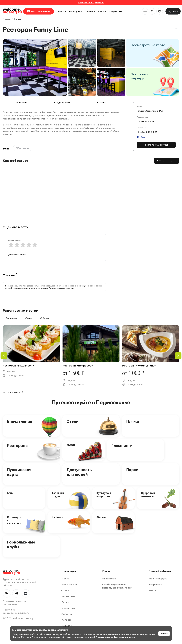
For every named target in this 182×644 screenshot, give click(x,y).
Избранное (155, 585)
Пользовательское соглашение (14, 603)
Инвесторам (110, 579)
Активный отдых (58, 495)
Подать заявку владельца (61, 288)
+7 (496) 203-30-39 (147, 132)
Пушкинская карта (19, 472)
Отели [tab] (28, 318)
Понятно (164, 633)
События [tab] (45, 318)
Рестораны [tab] (11, 318)
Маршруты (76, 11)
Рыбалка (58, 517)
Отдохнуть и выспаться (14, 520)
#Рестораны (23, 148)
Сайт (141, 137)
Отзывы (102, 102)
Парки (132, 470)
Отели (73, 421)
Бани (10, 493)
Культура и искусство (104, 495)
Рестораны (18, 445)
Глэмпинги (122, 445)
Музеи (71, 445)
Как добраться (62, 102)
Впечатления (20, 421)
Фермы (101, 517)
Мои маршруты (158, 579)
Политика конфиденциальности (16, 611)
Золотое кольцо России (91, 3)
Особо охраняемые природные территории (117, 586)
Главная (7, 19)
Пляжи (133, 421)
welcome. (11, 572)
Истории (113, 11)
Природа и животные (148, 495)
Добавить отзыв (17, 254)
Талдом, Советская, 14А (150, 111)
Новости (102, 11)
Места (63, 11)
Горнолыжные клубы (21, 544)
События (90, 11)
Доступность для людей (79, 472)
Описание (22, 102)
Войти (152, 590)
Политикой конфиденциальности (116, 637)
